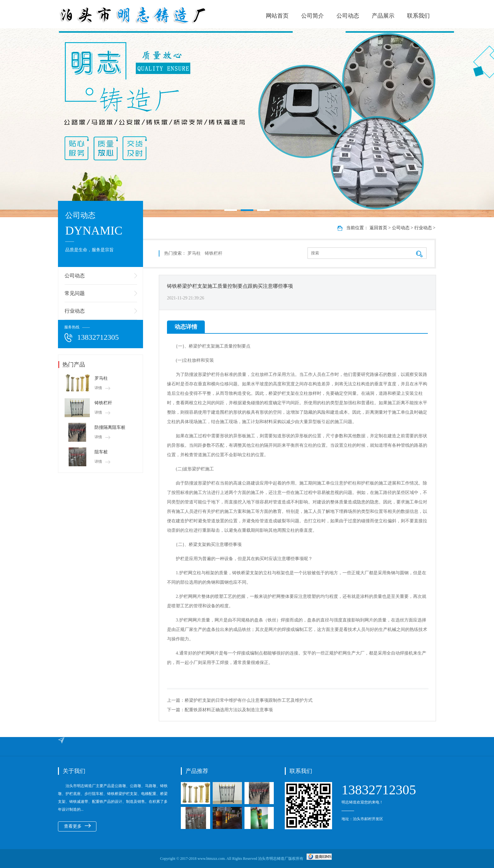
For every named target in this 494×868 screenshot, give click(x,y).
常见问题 (75, 293)
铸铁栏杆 (103, 403)
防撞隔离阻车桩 (110, 427)
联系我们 (418, 16)
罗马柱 (101, 378)
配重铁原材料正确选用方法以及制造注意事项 (229, 710)
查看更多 (77, 826)
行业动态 (75, 311)
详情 (102, 388)
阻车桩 (101, 452)
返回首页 (378, 228)
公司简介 (313, 16)
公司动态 (348, 16)
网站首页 (277, 16)
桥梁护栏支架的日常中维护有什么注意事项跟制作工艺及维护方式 (249, 700)
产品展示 (383, 16)
